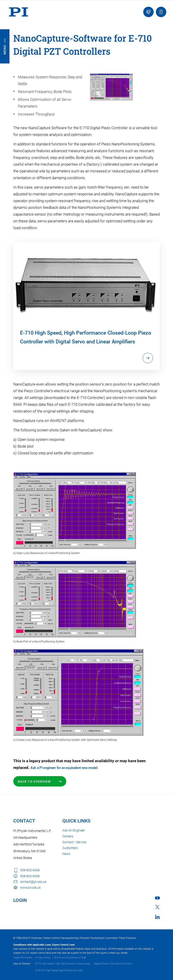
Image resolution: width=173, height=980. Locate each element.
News (66, 854)
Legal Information (23, 958)
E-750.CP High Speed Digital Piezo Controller (59, 970)
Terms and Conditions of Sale (70, 958)
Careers (68, 836)
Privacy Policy (43, 958)
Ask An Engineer (74, 830)
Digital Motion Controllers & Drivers (113, 964)
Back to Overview (35, 782)
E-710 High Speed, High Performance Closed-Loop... (63, 964)
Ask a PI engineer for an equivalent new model (64, 768)
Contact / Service (74, 842)
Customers (70, 848)
